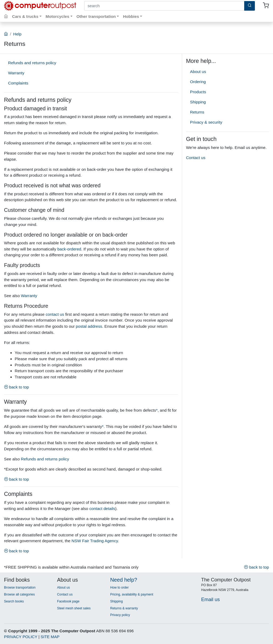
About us (198, 72)
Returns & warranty (124, 608)
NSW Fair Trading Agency (95, 541)
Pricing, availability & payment (132, 594)
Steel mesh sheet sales (74, 608)
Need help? (124, 580)
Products (198, 92)
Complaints (18, 83)
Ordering (198, 82)
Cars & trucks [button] (25, 16)
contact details (102, 509)
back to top (17, 387)
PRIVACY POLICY (21, 637)
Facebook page (68, 601)
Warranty (16, 73)
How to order (119, 588)
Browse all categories (19, 594)
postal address (89, 326)
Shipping (198, 102)
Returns (197, 112)
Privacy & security (206, 122)
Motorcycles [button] (57, 16)
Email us (211, 599)
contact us (55, 314)
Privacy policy (120, 615)
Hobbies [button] (131, 16)
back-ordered (69, 249)
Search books (14, 601)
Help (17, 34)
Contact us (196, 158)
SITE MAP (50, 637)
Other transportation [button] (96, 16)
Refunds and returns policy (32, 63)
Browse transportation (20, 588)
